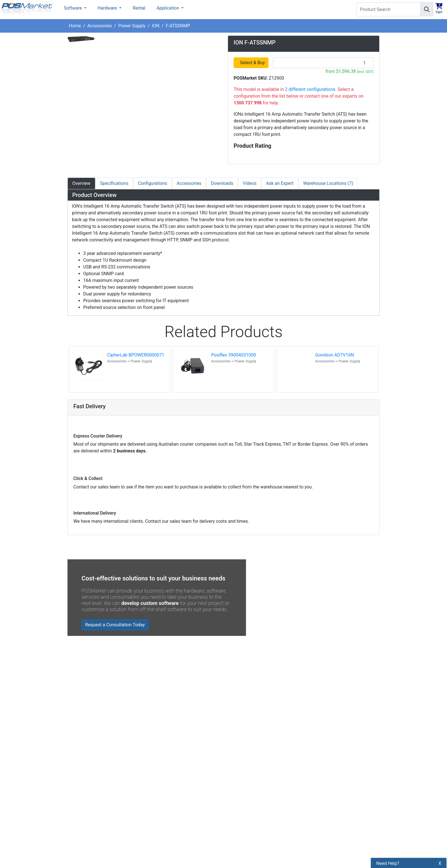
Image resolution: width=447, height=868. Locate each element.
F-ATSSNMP (178, 26)
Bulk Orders (159, 804)
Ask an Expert (280, 183)
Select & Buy (253, 63)
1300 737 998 (430, 25)
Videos (250, 183)
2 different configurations (310, 89)
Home (75, 26)
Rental (139, 8)
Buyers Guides (162, 823)
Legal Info (158, 813)
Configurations (152, 183)
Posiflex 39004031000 (234, 355)
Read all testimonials (92, 711)
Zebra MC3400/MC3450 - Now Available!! (290, 679)
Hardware (108, 8)
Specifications (114, 183)
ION (156, 26)
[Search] (427, 9)
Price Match (160, 832)
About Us (157, 756)
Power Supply (132, 26)
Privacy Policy (162, 785)
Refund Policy (161, 794)
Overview (81, 183)
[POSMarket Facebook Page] (231, 782)
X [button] (440, 810)
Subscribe (305, 769)
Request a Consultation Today (115, 625)
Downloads (222, 183)
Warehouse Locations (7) (328, 183)
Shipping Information (169, 775)
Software (73, 8)
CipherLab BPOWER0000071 (136, 355)
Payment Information (169, 765)
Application (168, 8)
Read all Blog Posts (251, 720)
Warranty (157, 842)
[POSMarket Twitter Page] (240, 782)
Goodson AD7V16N (335, 355)
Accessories (100, 26)
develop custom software (150, 603)
